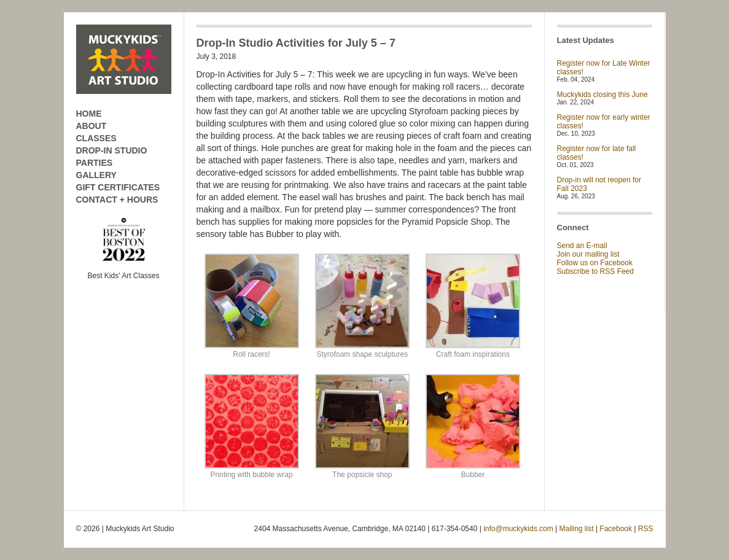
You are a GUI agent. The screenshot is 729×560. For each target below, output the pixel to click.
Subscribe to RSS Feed (595, 271)
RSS (646, 529)
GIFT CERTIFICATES (118, 187)
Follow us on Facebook (595, 263)
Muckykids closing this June (602, 95)
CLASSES (96, 138)
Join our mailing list (588, 254)
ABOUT (92, 126)
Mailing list (577, 529)
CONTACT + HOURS (117, 200)
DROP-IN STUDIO (112, 150)
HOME (89, 114)
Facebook (616, 529)
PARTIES (95, 163)
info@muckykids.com (518, 529)
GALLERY (96, 175)
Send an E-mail (582, 246)
